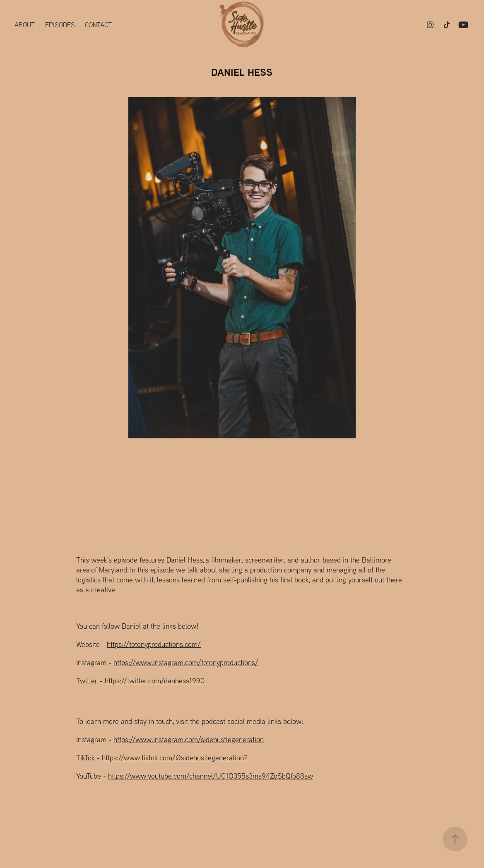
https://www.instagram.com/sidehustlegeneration (189, 739)
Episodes (60, 25)
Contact (98, 25)
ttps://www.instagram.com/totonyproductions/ (188, 662)
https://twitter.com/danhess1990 (155, 681)
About (25, 25)
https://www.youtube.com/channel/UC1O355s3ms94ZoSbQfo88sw (211, 776)
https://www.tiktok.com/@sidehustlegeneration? (175, 758)
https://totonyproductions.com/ (154, 644)
